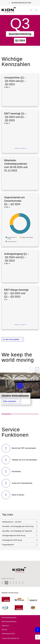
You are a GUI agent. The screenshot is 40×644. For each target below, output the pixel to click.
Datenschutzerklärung (9, 622)
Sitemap (4, 630)
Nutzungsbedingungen (9, 617)
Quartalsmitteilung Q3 (21, 3)
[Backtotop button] (38, 630)
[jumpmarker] (38, 637)
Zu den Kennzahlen (11, 339)
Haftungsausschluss (8, 634)
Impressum (5, 626)
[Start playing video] (20, 386)
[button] (11, 401)
